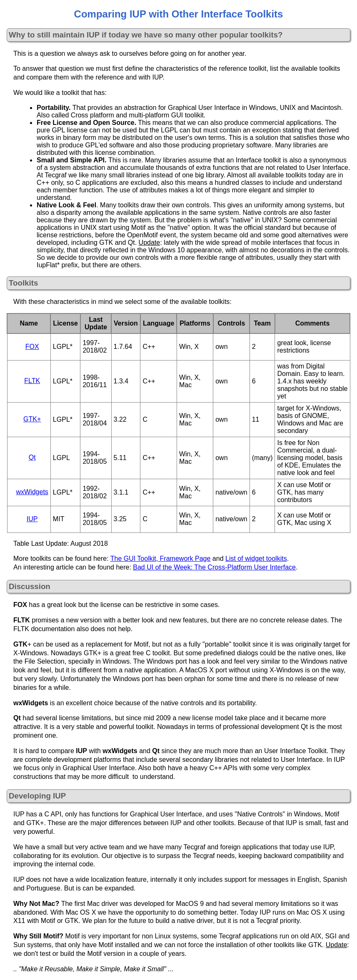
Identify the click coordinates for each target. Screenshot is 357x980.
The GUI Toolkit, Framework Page (161, 558)
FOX (32, 347)
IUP (32, 519)
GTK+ (32, 419)
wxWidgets (32, 492)
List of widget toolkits (256, 558)
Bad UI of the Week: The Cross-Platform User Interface (214, 567)
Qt (32, 457)
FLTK (32, 381)
